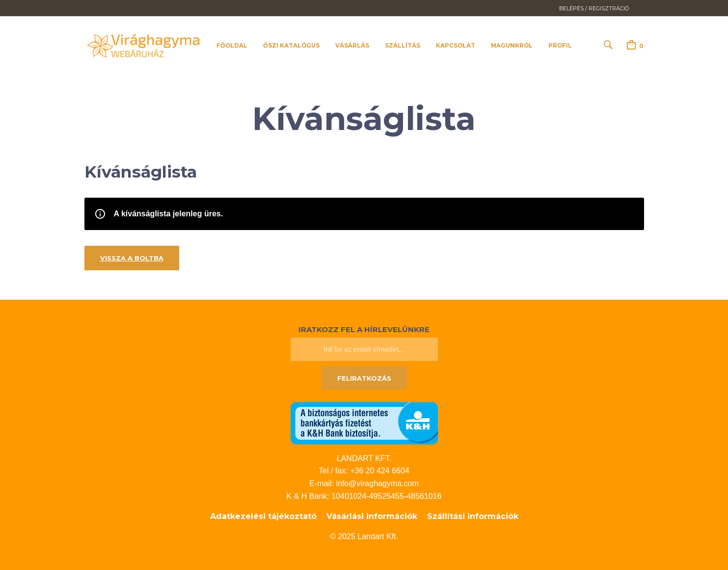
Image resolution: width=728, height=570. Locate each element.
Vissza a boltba (132, 258)
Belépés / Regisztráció (594, 9)
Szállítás (403, 46)
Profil (560, 46)
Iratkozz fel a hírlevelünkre (364, 329)
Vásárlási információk (372, 516)
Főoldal (232, 46)
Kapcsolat (456, 46)
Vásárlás (352, 46)
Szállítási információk (473, 516)
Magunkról (512, 46)
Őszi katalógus (291, 46)
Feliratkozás (364, 378)
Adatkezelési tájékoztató (263, 516)
